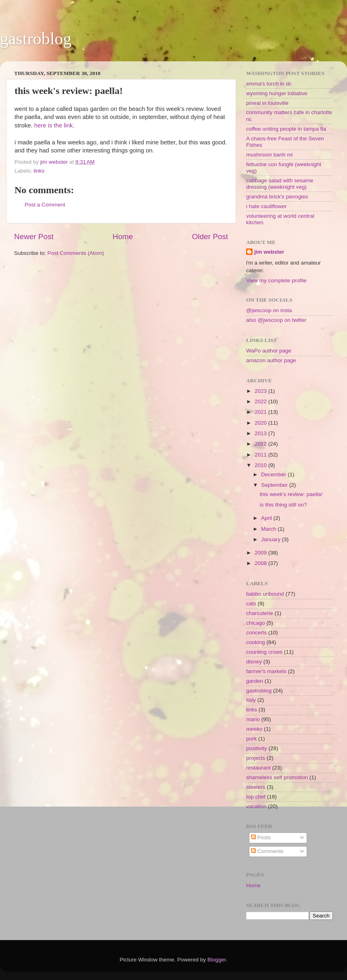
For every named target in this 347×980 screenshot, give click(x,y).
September (275, 485)
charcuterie (260, 613)
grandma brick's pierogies (277, 197)
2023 (261, 391)
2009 (261, 553)
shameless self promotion (277, 777)
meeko (254, 729)
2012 (261, 444)
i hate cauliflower (267, 206)
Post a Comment (45, 205)
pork (251, 739)
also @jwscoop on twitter (276, 320)
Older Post (210, 237)
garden (255, 681)
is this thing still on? (283, 505)
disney (254, 662)
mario (253, 719)
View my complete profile (276, 280)
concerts (256, 633)
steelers (256, 787)
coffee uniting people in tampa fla (286, 129)
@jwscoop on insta (269, 310)
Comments (267, 851)
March (269, 529)
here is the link (54, 125)
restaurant (258, 768)
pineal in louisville (267, 103)
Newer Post (34, 237)
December (274, 474)
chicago (256, 623)
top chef (256, 797)
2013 (261, 433)
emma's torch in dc (269, 84)
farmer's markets (266, 671)
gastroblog (36, 39)
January (272, 539)
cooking (256, 642)
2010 (261, 465)
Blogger (217, 960)
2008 (261, 563)
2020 (261, 423)
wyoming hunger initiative (277, 93)
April (267, 518)
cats (251, 604)
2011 (261, 455)
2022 (261, 401)
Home (123, 237)
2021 (261, 412)
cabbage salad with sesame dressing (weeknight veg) (280, 184)
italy (251, 700)
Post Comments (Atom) (76, 253)
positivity (257, 748)
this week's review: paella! (291, 494)
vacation (256, 806)
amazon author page (271, 360)
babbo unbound (265, 594)
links (39, 171)
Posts (261, 837)
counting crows (264, 652)
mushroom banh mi (270, 155)
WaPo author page (269, 351)
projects (256, 758)
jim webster (269, 252)
